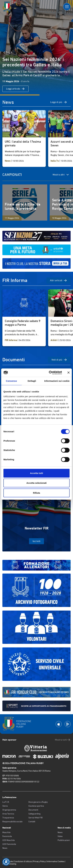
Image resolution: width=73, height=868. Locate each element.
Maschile (6, 832)
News (5, 848)
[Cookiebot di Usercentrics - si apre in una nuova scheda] (49, 373)
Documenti (33, 810)
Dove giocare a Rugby (38, 802)
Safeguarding (34, 814)
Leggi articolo (15, 89)
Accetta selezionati (36, 483)
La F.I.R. (6, 802)
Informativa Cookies (56, 861)
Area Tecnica (8, 814)
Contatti (32, 822)
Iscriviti (36, 541)
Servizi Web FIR (36, 818)
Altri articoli (58, 280)
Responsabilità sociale (12, 822)
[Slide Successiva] (12, 53)
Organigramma (9, 810)
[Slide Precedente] (4, 53)
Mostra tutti (63, 740)
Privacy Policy (39, 861)
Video (60, 836)
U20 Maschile (9, 840)
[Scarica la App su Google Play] (68, 724)
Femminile (7, 836)
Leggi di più (59, 102)
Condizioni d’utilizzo (23, 861)
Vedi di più (59, 360)
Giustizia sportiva (36, 806)
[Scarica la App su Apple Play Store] (59, 724)
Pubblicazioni (64, 840)
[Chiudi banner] (69, 373)
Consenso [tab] (11, 381)
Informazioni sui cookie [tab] (57, 381)
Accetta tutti (37, 473)
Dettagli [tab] (32, 381)
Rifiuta (37, 493)
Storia (5, 806)
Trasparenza (8, 818)
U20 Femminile (9, 844)
